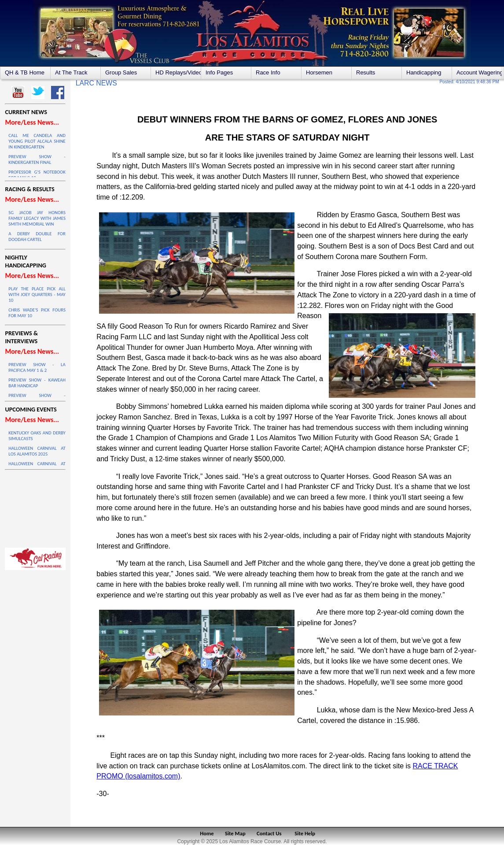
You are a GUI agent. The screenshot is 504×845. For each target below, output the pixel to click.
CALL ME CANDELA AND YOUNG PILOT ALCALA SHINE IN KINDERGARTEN (37, 141)
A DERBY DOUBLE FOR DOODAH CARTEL (37, 237)
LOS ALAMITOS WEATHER (35, 507)
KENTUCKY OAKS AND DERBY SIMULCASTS (37, 436)
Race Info (268, 72)
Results (366, 72)
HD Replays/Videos (178, 72)
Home (207, 833)
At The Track (71, 72)
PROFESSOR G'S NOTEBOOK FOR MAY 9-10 (37, 175)
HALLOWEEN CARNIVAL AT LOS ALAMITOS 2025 (37, 451)
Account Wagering (479, 72)
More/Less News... (32, 122)
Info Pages (219, 72)
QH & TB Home (25, 72)
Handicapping (424, 72)
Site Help (305, 833)
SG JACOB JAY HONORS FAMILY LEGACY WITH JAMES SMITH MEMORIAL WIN (37, 218)
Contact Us (269, 833)
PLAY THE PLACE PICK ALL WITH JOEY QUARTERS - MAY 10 (37, 295)
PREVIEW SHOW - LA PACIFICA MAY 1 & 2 (37, 367)
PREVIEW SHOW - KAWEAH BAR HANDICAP (37, 383)
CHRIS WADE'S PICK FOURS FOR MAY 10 (37, 313)
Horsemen (319, 72)
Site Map (235, 833)
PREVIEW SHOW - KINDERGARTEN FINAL (37, 159)
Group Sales (121, 72)
